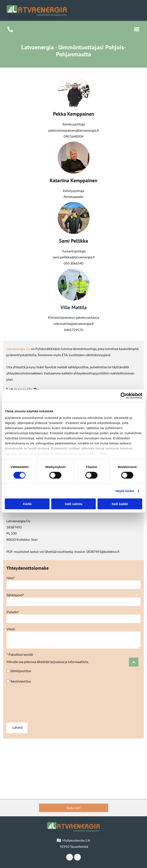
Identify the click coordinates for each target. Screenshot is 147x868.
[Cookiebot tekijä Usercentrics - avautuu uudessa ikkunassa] (124, 396)
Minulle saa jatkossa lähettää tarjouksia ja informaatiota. (48, 662)
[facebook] (70, 858)
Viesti (11, 629)
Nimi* (11, 578)
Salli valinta (73, 504)
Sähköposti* (15, 595)
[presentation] (24, 703)
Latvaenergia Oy (18, 349)
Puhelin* (13, 612)
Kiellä (27, 504)
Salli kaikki (120, 504)
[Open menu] (137, 29)
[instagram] (77, 858)
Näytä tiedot (125, 491)
